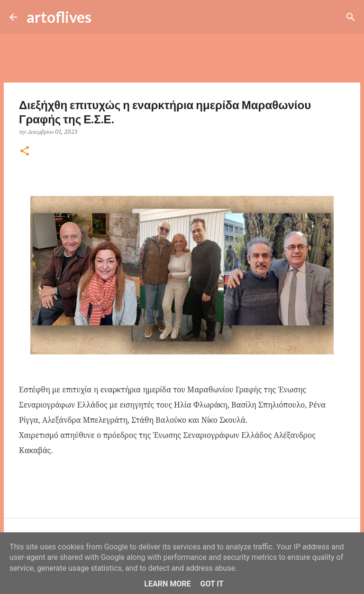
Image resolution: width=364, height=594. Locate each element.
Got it (212, 584)
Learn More (167, 584)
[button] (25, 152)
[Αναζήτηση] (105, 17)
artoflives (59, 17)
